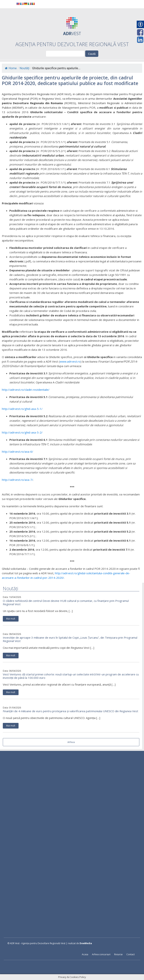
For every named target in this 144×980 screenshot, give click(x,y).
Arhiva (71, 742)
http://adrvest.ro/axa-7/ (18, 480)
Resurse (118, 954)
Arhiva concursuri (101, 954)
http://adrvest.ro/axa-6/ (18, 452)
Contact (131, 954)
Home (11, 68)
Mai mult (11, 619)
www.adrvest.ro (70, 361)
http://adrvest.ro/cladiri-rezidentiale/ (26, 390)
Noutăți (25, 68)
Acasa (85, 954)
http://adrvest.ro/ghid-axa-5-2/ (22, 432)
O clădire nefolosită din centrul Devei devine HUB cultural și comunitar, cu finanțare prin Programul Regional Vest (66, 602)
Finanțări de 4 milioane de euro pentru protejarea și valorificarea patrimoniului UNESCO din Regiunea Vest (71, 711)
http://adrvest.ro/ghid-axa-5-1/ (22, 409)
